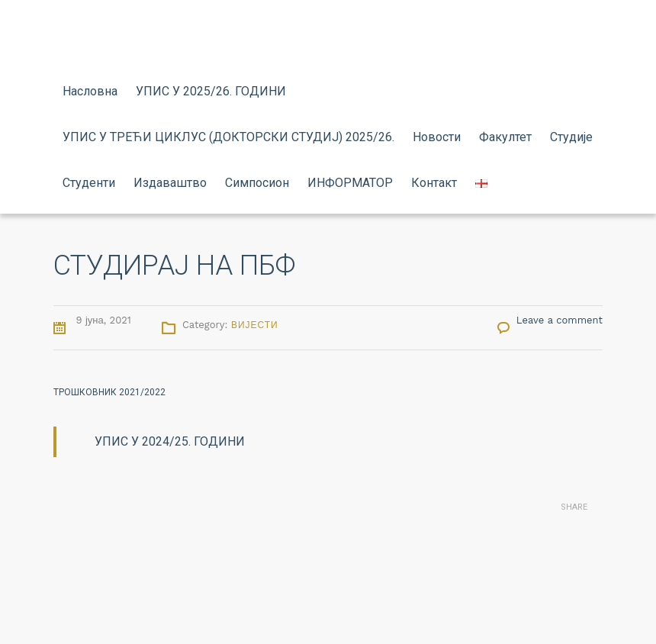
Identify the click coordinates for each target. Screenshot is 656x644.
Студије (571, 137)
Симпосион (257, 183)
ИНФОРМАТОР (350, 183)
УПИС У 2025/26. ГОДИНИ (211, 91)
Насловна (90, 91)
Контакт (434, 183)
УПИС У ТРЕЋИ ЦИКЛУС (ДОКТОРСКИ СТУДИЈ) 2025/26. (228, 137)
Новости (437, 137)
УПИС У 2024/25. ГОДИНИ (170, 441)
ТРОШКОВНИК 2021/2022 (109, 392)
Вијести (255, 325)
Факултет (505, 137)
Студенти (89, 183)
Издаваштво (170, 183)
